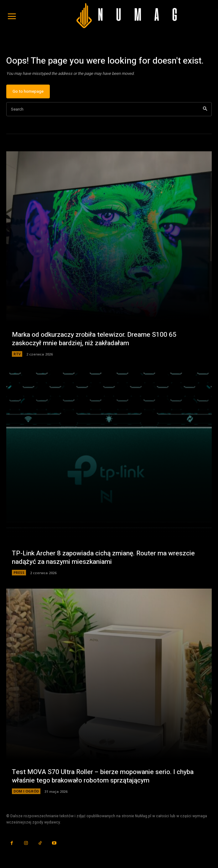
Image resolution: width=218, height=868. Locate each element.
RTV (17, 354)
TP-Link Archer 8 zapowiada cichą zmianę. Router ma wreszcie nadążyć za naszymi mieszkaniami (103, 558)
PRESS (19, 572)
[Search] (205, 109)
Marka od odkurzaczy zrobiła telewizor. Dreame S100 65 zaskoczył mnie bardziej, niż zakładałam (94, 339)
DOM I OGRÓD (26, 791)
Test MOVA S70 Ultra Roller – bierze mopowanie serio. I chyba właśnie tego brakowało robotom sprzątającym (103, 776)
